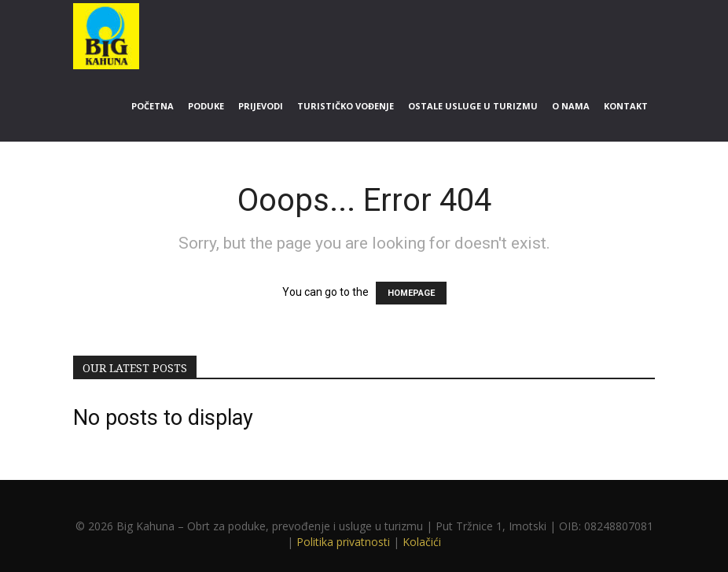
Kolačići (422, 542)
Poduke (206, 106)
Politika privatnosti (343, 542)
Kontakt (626, 106)
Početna (153, 106)
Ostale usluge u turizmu (473, 106)
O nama (571, 106)
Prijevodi (261, 106)
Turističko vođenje (346, 106)
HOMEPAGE (411, 293)
